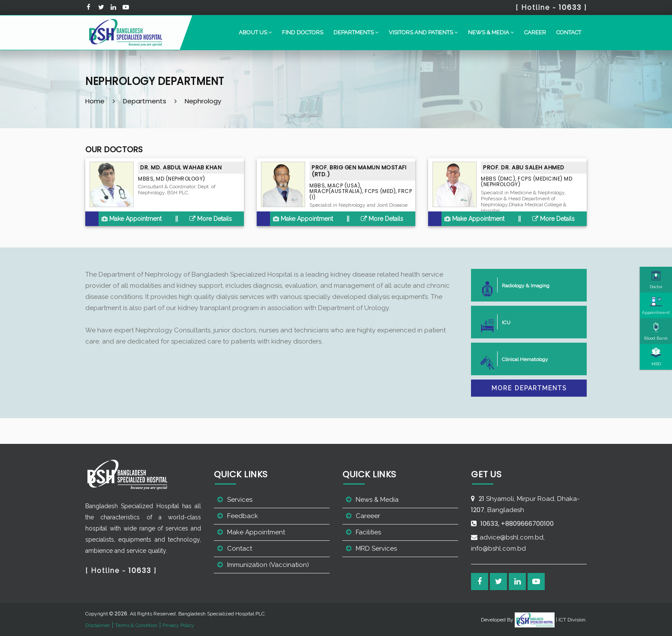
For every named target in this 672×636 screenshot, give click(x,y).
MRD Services (376, 549)
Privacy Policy (178, 625)
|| (177, 219)
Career (535, 32)
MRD (656, 357)
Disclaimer (97, 625)
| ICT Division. (551, 620)
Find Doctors (303, 32)
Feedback (243, 516)
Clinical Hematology (522, 359)
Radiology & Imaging (522, 285)
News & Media (377, 500)
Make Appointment (132, 219)
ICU (503, 322)
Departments (145, 101)
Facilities (368, 532)
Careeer (368, 516)
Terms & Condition (136, 625)
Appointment (656, 305)
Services (240, 500)
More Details (211, 219)
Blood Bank (656, 331)
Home (95, 101)
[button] (255, 33)
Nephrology (203, 101)
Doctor (656, 280)
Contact (569, 32)
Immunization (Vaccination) (268, 565)
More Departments (529, 388)
